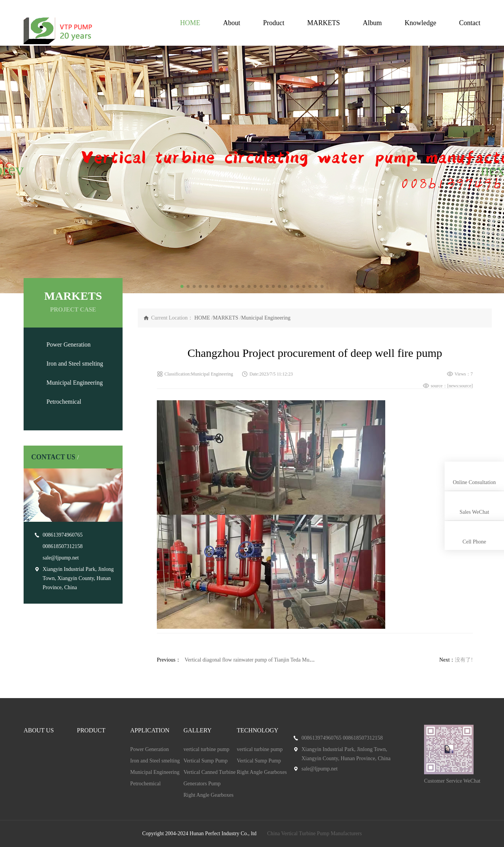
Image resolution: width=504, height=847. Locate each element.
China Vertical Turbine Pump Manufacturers (315, 833)
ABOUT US (39, 730)
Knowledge (420, 23)
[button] (9, 169)
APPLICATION (150, 730)
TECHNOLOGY (258, 730)
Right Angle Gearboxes (208, 795)
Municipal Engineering (75, 383)
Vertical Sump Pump (206, 761)
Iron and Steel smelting (75, 364)
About (232, 23)
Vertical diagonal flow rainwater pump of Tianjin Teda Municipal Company (265, 660)
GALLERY (198, 730)
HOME (190, 23)
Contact (470, 23)
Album (372, 23)
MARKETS (324, 23)
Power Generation (69, 344)
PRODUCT (91, 730)
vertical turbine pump (207, 749)
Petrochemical (64, 402)
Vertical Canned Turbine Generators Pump (210, 778)
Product (274, 23)
